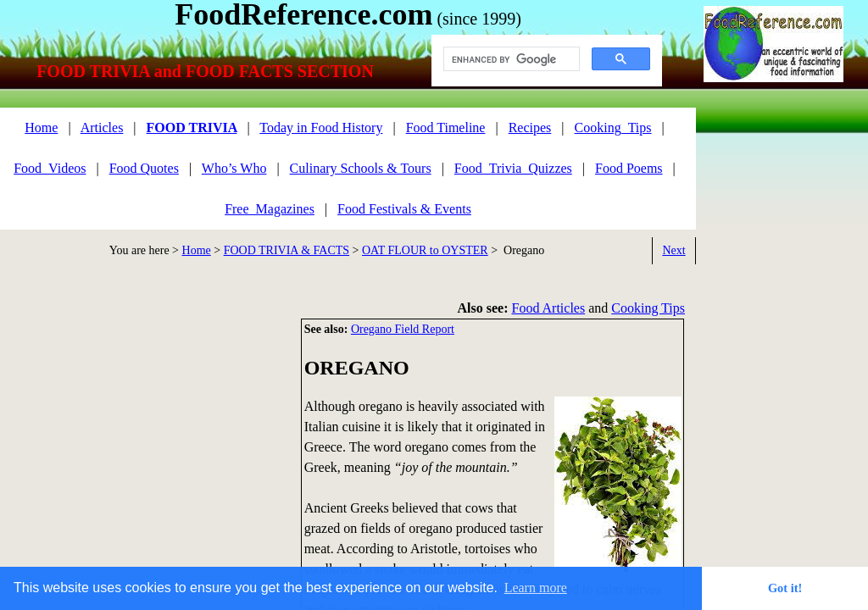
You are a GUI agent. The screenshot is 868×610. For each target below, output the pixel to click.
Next (673, 250)
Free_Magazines (270, 209)
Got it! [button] (785, 588)
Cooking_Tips (613, 128)
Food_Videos (50, 168)
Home (197, 250)
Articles (102, 128)
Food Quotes (144, 168)
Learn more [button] (536, 588)
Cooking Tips (648, 308)
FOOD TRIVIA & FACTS (287, 250)
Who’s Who (234, 168)
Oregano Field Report (403, 329)
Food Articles (549, 308)
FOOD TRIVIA (192, 128)
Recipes (530, 128)
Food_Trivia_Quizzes (513, 168)
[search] (510, 59)
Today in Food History (321, 128)
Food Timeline (446, 128)
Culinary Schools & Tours (361, 168)
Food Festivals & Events (404, 209)
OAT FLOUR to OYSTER (425, 250)
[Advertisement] (144, 437)
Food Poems (629, 168)
